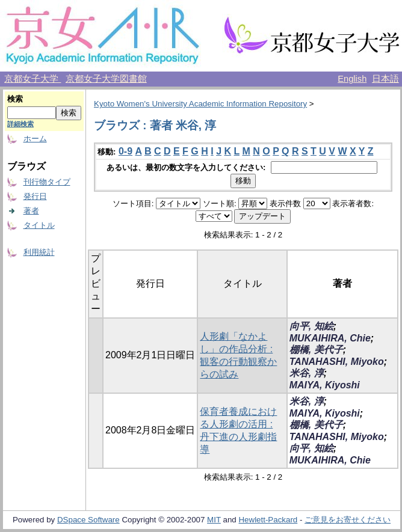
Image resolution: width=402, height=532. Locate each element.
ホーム (35, 139)
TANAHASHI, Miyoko (337, 362)
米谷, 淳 (307, 373)
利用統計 (39, 252)
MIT (214, 520)
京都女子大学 (32, 79)
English (352, 79)
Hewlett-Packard (268, 520)
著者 (31, 211)
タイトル (39, 225)
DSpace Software (88, 520)
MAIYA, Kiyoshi (325, 385)
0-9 (125, 151)
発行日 (35, 196)
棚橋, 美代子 (316, 350)
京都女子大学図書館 (106, 79)
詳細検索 (20, 124)
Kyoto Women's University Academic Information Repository (200, 104)
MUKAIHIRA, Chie (330, 338)
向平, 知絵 (311, 326)
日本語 (385, 79)
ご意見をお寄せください (348, 520)
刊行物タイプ (47, 182)
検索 (15, 99)
